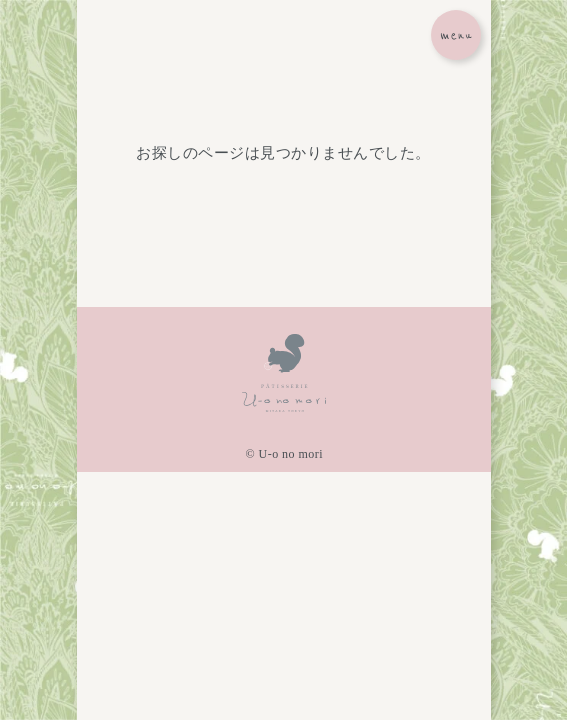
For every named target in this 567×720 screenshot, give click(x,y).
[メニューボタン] (456, 35)
